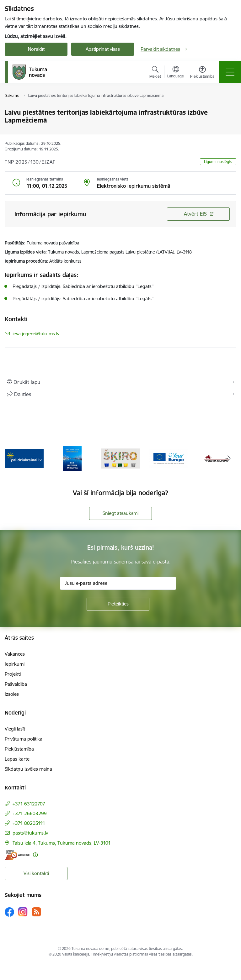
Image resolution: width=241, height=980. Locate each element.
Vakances (15, 654)
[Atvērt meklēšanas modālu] (155, 73)
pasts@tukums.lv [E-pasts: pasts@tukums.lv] (30, 833)
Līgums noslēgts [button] (218, 162)
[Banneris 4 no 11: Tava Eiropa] (169, 458)
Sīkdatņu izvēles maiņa (28, 769)
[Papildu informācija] (35, 855)
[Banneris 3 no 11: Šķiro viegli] (120, 458)
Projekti (13, 674)
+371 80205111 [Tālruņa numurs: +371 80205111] (29, 823)
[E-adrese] (17, 855)
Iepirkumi (15, 664)
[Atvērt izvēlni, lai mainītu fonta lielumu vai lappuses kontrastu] (202, 73)
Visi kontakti (36, 873)
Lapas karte (17, 759)
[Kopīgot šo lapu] (120, 394)
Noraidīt (36, 49)
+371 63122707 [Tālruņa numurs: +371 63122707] (29, 804)
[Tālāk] (229, 459)
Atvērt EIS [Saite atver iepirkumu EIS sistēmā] (195, 214)
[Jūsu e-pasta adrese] (118, 583)
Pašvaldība (16, 684)
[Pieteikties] (118, 604)
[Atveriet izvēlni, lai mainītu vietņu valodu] (176, 73)
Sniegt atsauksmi (120, 513)
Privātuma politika (24, 739)
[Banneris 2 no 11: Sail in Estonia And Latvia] (72, 458)
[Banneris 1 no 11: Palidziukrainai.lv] (24, 458)
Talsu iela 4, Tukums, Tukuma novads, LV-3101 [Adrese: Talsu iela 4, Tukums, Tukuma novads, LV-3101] (62, 843)
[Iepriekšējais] (12, 459)
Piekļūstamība (19, 749)
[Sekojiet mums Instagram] (23, 912)
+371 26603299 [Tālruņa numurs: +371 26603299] (30, 813)
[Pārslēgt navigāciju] (230, 72)
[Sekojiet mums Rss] (36, 912)
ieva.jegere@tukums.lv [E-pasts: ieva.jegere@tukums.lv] (36, 334)
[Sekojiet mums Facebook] (9, 912)
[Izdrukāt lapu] (120, 382)
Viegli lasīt (15, 729)
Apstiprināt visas (103, 49)
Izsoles (12, 694)
